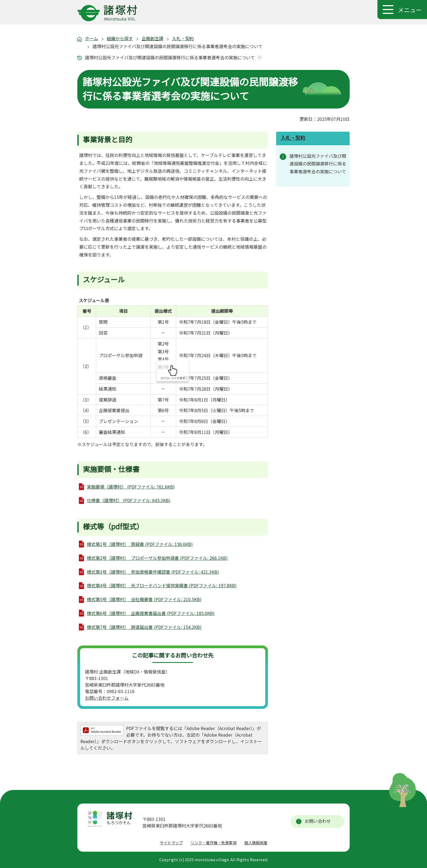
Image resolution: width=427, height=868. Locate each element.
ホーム (91, 38)
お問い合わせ (318, 821)
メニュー (410, 10)
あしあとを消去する (258, 58)
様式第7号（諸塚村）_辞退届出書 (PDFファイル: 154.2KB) (144, 627)
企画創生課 (152, 38)
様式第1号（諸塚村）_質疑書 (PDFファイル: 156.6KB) (140, 544)
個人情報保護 (256, 843)
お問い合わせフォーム (107, 698)
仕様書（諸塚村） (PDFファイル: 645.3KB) (129, 500)
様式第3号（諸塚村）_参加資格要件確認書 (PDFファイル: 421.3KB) (153, 572)
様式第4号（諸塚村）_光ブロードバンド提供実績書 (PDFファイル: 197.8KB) (162, 585)
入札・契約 (183, 38)
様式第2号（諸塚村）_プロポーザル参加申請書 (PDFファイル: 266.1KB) (157, 558)
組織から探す (120, 38)
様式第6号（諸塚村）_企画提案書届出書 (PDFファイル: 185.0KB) (151, 613)
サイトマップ (171, 843)
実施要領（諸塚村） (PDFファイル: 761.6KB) (131, 487)
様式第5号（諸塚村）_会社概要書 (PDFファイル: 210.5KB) (144, 599)
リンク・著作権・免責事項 (213, 843)
